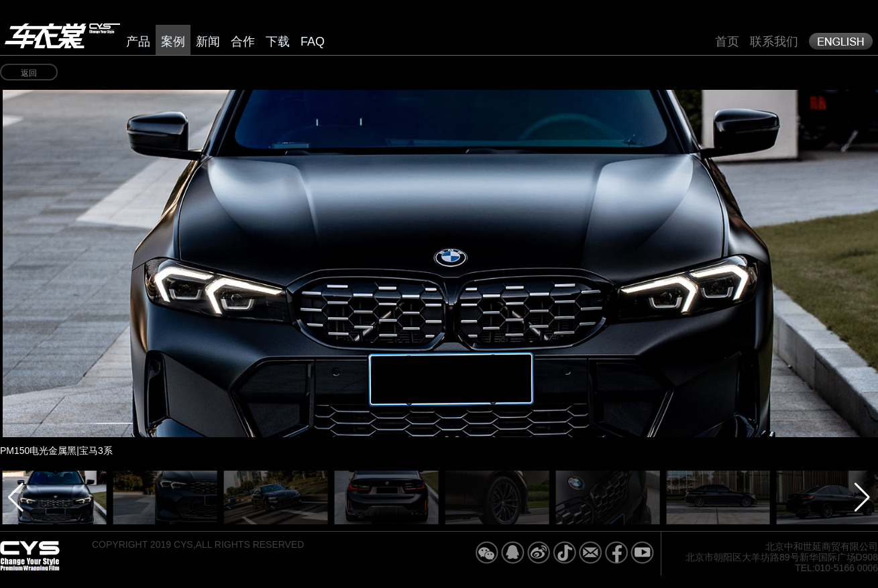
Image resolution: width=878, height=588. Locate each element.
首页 (727, 42)
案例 (173, 42)
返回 (29, 73)
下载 (278, 42)
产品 (138, 42)
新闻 (208, 42)
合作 (243, 42)
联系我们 (774, 42)
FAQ (313, 42)
